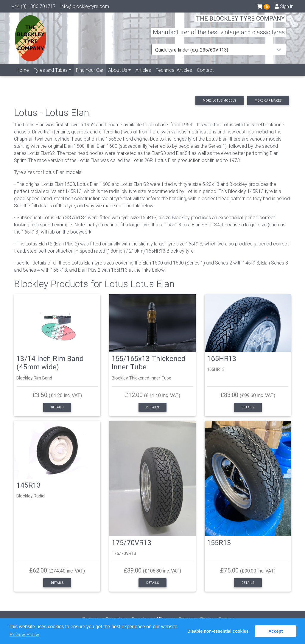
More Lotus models (219, 101)
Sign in (284, 7)
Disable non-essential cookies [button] (218, 631)
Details (57, 407)
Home (23, 77)
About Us (118, 77)
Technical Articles (174, 77)
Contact (205, 77)
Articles (143, 77)
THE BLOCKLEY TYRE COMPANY (240, 22)
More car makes (268, 101)
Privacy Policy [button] (24, 635)
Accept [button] (276, 631)
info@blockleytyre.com (85, 7)
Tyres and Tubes (51, 77)
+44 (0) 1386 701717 (34, 7)
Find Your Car (91, 76)
